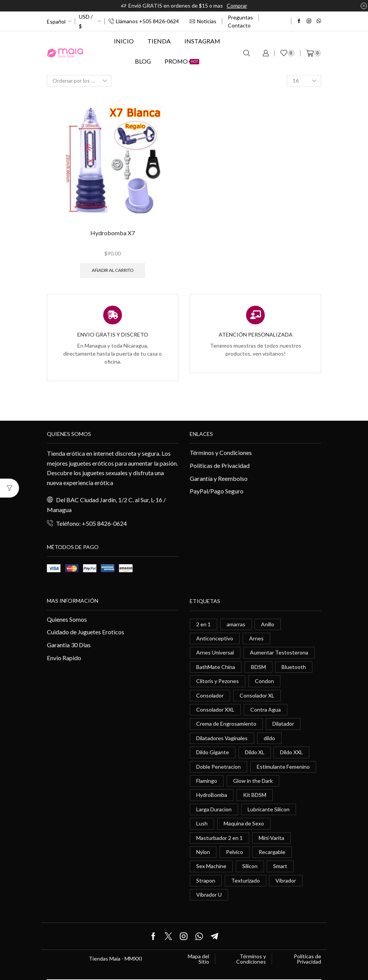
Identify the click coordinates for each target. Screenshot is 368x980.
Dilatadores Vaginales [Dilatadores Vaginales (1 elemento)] (222, 738)
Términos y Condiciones (221, 452)
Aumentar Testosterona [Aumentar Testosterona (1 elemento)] (279, 652)
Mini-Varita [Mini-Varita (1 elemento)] (271, 838)
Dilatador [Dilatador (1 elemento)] (283, 724)
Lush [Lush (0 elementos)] (202, 823)
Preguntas (240, 17)
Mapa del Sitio (198, 959)
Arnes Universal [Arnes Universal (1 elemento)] (215, 652)
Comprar (237, 6)
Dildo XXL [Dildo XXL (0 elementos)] (291, 752)
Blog (143, 61)
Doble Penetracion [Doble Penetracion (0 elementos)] (218, 767)
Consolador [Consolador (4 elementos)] (210, 695)
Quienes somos (69, 434)
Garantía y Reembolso (219, 478)
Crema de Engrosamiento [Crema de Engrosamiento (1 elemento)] (226, 724)
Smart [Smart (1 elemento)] (280, 866)
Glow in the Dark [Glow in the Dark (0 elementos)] (253, 781)
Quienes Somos (67, 619)
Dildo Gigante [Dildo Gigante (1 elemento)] (213, 752)
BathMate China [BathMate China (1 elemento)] (216, 667)
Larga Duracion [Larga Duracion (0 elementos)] (214, 809)
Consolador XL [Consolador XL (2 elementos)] (257, 695)
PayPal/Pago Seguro (217, 491)
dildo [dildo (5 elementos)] (269, 738)
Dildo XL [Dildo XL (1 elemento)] (255, 752)
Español (56, 22)
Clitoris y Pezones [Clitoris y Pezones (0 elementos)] (218, 681)
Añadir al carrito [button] (113, 270)
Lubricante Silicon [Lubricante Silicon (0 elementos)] (269, 809)
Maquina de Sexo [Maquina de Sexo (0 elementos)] (244, 823)
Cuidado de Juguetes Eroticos (86, 632)
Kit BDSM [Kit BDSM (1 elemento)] (255, 795)
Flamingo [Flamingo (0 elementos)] (207, 781)
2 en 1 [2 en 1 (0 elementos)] (203, 624)
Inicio (124, 41)
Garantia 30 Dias (69, 645)
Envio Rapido (64, 658)
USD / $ (86, 21)
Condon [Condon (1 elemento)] (264, 681)
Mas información (73, 601)
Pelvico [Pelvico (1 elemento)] (234, 852)
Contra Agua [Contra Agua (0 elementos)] (266, 709)
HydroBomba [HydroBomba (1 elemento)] (212, 795)
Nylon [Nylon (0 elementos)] (203, 852)
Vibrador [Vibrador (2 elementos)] (286, 880)
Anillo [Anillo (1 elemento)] (268, 624)
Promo (182, 61)
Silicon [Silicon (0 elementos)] (250, 866)
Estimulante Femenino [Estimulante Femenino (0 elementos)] (283, 767)
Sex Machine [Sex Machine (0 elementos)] (211, 866)
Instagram (202, 41)
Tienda (159, 41)
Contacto (239, 25)
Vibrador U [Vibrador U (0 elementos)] (209, 895)
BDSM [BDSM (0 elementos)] (258, 667)
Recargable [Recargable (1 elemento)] (272, 852)
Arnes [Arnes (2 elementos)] (256, 638)
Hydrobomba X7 (113, 233)
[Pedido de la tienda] (79, 81)
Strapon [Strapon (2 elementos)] (206, 880)
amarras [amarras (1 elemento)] (236, 624)
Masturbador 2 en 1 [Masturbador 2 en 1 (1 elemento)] (219, 838)
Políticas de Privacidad (220, 465)
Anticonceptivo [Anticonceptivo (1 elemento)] (215, 638)
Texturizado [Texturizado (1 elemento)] (246, 880)
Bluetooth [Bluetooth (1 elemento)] (294, 667)
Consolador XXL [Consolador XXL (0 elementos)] (215, 709)
